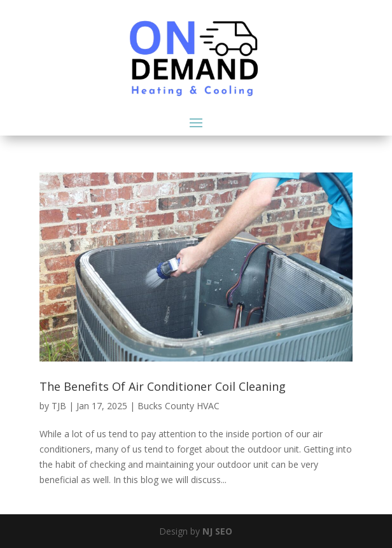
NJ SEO (217, 531)
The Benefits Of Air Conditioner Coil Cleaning (163, 386)
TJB (59, 406)
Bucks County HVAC (178, 406)
